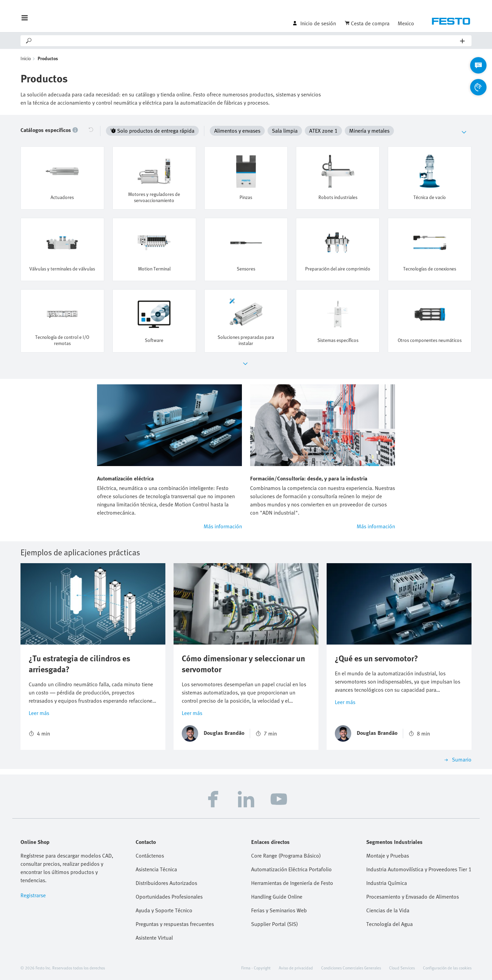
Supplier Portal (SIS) (275, 924)
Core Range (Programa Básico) (286, 856)
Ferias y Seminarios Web (279, 910)
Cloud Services (402, 968)
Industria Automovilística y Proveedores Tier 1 (419, 869)
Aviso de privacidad (296, 968)
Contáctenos (150, 856)
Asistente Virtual (154, 938)
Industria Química (387, 883)
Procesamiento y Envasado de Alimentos (413, 897)
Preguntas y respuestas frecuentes (175, 924)
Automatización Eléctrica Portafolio (291, 869)
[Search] (246, 41)
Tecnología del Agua (389, 924)
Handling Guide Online (277, 897)
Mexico (406, 23)
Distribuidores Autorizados (166, 883)
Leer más (39, 713)
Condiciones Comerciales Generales (351, 968)
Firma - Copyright (256, 968)
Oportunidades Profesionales (169, 897)
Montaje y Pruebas (388, 856)
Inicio (26, 58)
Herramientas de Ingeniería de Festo (292, 883)
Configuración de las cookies (447, 968)
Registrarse (33, 895)
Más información (223, 526)
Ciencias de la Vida (388, 910)
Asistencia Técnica (156, 869)
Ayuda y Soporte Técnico (164, 910)
